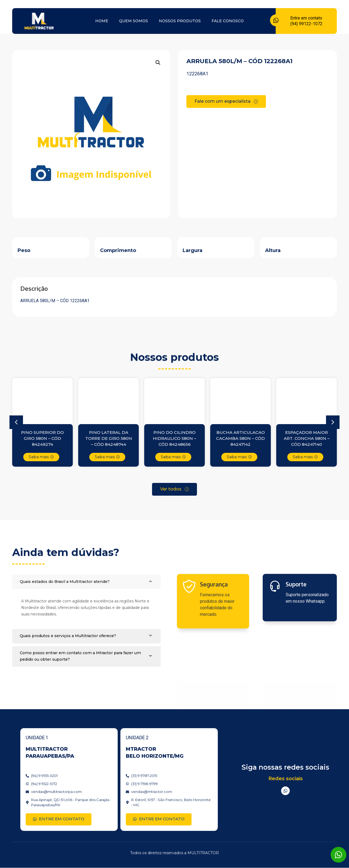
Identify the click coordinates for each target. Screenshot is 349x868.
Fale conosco (228, 21)
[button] (158, 63)
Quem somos (134, 21)
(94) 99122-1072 (306, 24)
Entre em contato (306, 18)
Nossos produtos (180, 21)
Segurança (214, 627)
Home (102, 21)
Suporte (296, 621)
